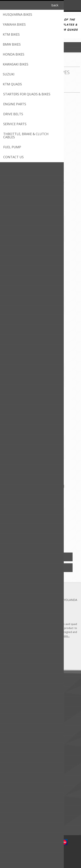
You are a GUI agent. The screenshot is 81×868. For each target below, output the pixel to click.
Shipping (11, 698)
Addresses (12, 769)
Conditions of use (17, 704)
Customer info (15, 762)
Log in (67, 5)
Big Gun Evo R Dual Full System (41, 513)
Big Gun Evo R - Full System (40, 365)
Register (59, 5)
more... (66, 636)
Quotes (10, 776)
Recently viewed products (22, 808)
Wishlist (11, 782)
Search (10, 821)
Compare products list (20, 814)
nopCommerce (47, 853)
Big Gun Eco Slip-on (40, 220)
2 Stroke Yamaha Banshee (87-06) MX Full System (41, 150)
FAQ (8, 737)
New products (15, 801)
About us (11, 691)
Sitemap (11, 743)
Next (57, 537)
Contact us (13, 730)
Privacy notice (15, 711)
